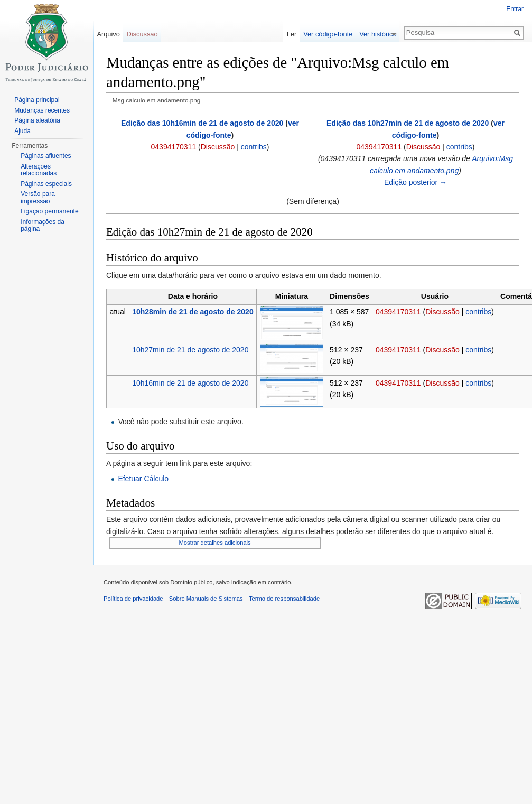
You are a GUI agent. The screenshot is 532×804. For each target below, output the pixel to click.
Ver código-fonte (334, 34)
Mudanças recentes (42, 110)
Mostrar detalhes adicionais (215, 543)
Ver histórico (384, 34)
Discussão (218, 147)
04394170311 (174, 147)
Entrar (515, 9)
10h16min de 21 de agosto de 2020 (190, 383)
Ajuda (22, 131)
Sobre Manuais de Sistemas (206, 599)
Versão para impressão (38, 198)
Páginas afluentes (46, 156)
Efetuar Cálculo (143, 479)
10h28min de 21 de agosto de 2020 (193, 312)
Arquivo (108, 34)
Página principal (37, 100)
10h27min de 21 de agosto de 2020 (190, 350)
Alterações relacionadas (39, 170)
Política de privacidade (133, 599)
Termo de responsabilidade (284, 599)
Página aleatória (37, 120)
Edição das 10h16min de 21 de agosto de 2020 (202, 123)
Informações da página (43, 226)
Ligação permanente (49, 211)
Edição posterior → (416, 182)
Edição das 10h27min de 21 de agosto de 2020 (408, 123)
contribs (254, 147)
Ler (298, 34)
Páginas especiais (46, 184)
